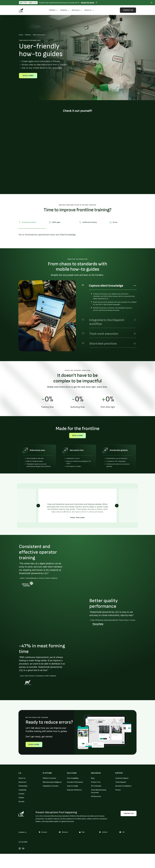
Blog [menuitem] (93, 778)
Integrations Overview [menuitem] (51, 786)
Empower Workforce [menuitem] (74, 790)
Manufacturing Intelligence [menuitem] (52, 782)
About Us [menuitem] (88, 10)
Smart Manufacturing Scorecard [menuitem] (99, 791)
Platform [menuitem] (52, 10)
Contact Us (128, 10)
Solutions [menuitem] (64, 10)
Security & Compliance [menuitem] (123, 786)
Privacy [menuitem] (118, 790)
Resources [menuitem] (76, 10)
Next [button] (117, 506)
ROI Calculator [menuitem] (96, 786)
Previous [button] (38, 506)
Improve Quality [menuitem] (73, 786)
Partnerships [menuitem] (23, 786)
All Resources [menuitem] (96, 796)
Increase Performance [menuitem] (75, 782)
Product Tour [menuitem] (96, 782)
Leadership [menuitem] (22, 790)
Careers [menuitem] (21, 798)
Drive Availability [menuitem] (73, 778)
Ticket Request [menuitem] (121, 782)
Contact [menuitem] (21, 794)
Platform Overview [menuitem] (49, 778)
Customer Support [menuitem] (122, 778)
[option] (47, 316)
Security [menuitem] (21, 801)
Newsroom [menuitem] (22, 782)
